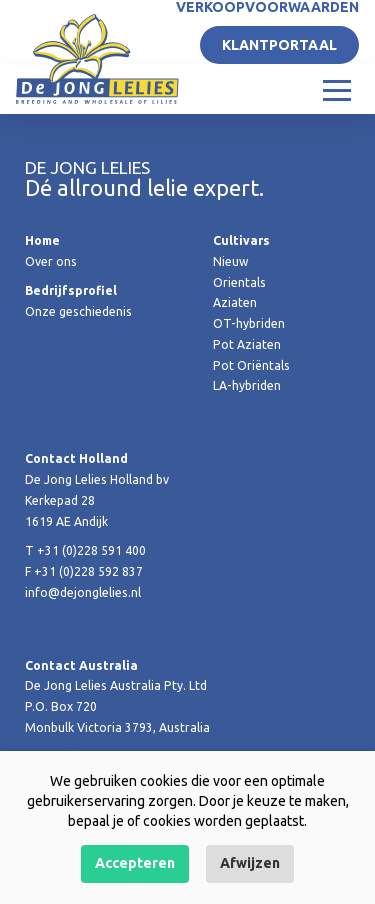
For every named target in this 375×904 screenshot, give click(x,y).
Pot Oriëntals (251, 365)
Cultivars (241, 240)
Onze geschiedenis (78, 311)
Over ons (51, 261)
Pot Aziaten (247, 344)
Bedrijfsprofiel (71, 290)
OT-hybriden (249, 323)
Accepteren (135, 863)
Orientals (239, 282)
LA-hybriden (247, 385)
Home (42, 240)
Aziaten (235, 302)
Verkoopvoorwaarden (267, 7)
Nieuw (230, 261)
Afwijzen (250, 863)
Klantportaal (279, 45)
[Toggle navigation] (337, 89)
